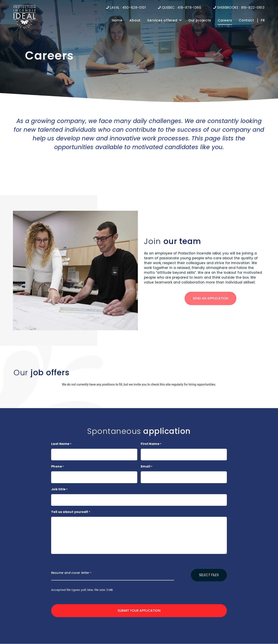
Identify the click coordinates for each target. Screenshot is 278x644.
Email (147, 467)
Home (117, 20)
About (135, 20)
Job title (59, 490)
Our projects (200, 20)
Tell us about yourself (71, 512)
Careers (225, 20)
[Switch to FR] (262, 21)
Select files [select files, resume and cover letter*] (209, 575)
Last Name (61, 444)
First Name (151, 444)
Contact (246, 20)
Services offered (164, 21)
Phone (58, 467)
